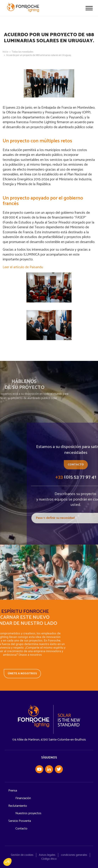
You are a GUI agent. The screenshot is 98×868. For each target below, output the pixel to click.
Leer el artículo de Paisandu (23, 267)
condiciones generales (74, 855)
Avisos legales (47, 855)
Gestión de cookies (22, 855)
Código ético (49, 859)
